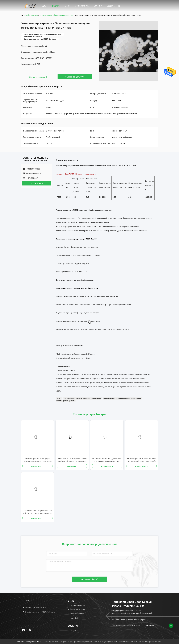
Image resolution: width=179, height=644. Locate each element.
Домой (26, 15)
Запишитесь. (151, 626)
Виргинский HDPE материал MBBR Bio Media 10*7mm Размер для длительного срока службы (37, 512)
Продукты (55, 6)
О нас (68, 6)
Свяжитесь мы (82, 6)
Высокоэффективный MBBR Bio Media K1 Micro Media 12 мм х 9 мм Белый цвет (142, 460)
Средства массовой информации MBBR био (57, 15)
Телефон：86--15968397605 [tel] (34, 608)
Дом (44, 6)
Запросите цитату (75, 77)
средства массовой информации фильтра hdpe (122, 398)
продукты (34, 15)
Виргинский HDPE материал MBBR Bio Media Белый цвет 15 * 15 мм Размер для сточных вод (72, 460)
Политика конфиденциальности (29, 642)
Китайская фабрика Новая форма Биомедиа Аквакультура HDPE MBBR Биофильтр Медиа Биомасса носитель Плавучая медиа (38, 460)
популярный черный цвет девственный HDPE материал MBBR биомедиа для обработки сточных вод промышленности (107, 460)
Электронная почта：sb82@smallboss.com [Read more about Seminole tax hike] (39, 612)
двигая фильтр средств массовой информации (82, 398)
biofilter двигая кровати (66, 401)
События (98, 6)
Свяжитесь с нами (38, 77)
